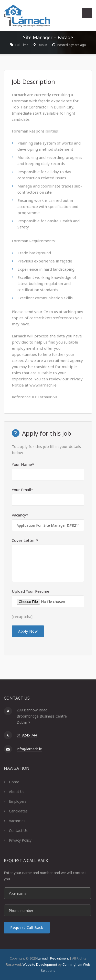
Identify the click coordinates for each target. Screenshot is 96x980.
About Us (17, 792)
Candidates (18, 811)
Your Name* (23, 464)
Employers (18, 801)
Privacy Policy (20, 840)
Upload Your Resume (31, 591)
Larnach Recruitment (53, 958)
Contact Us (18, 830)
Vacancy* (20, 515)
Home (14, 782)
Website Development (40, 964)
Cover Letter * (25, 540)
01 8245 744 (27, 735)
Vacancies (17, 821)
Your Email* (22, 490)
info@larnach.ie (29, 749)
